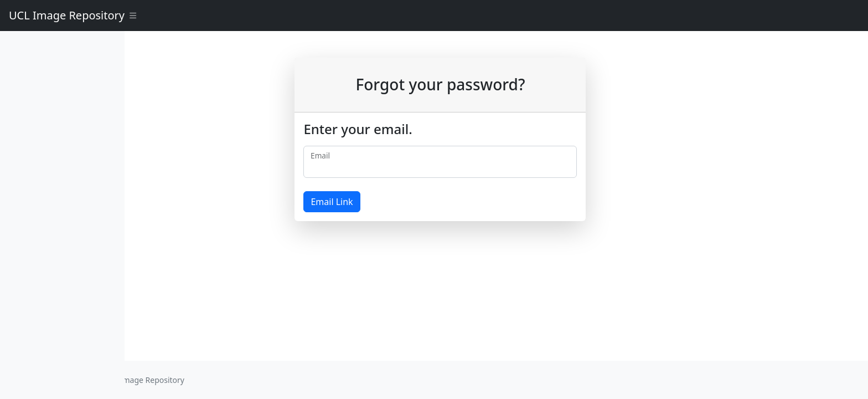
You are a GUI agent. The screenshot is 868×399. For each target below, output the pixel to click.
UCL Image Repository (67, 15)
